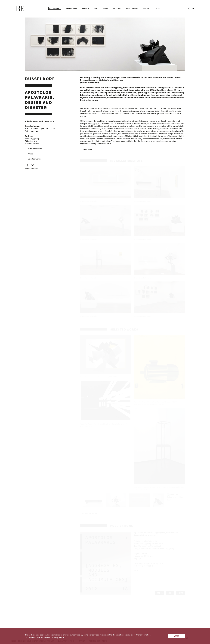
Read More (88, 151)
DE (194, 18)
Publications (132, 17)
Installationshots (35, 150)
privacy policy (58, 637)
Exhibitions (71, 17)
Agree (176, 636)
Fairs (96, 17)
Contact (158, 17)
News (106, 17)
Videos (146, 17)
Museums (117, 17)
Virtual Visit (55, 17)
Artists (85, 17)
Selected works (34, 160)
